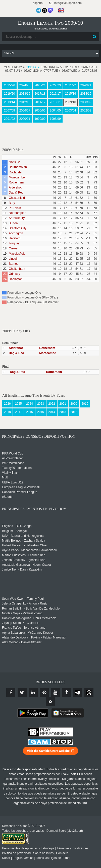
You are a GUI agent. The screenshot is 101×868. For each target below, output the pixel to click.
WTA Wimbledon (13, 463)
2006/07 (25, 110)
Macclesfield (17, 254)
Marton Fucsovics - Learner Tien (24, 555)
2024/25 (25, 85)
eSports (7, 497)
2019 (85, 404)
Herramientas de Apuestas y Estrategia (28, 848)
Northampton (17, 213)
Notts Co (15, 162)
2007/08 (9, 110)
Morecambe (17, 177)
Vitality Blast (10, 473)
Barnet (13, 264)
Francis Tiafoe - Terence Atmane (24, 628)
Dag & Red (16, 193)
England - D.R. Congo (17, 526)
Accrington (16, 233)
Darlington (16, 279)
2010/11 (55, 102)
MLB (5, 477)
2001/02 (9, 119)
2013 (63, 412)
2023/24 (40, 85)
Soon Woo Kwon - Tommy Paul (23, 599)
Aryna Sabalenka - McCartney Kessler (28, 633)
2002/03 (86, 110)
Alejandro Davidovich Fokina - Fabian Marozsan (34, 637)
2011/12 (40, 102)
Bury (12, 203)
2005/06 (40, 110)
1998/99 (55, 119)
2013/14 (9, 102)
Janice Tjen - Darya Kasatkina (22, 570)
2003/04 (70, 110)
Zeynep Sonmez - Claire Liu (21, 623)
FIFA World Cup (13, 454)
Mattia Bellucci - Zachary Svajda (23, 541)
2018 (7, 412)
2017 (18, 412)
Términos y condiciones (73, 848)
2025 (18, 404)
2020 (74, 404)
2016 (30, 412)
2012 (74, 412)
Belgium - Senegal (14, 531)
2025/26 (9, 85)
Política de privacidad (16, 853)
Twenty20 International (17, 468)
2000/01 (25, 119)
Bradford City (18, 228)
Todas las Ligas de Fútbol (53, 858)
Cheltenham (17, 269)
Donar (6, 858)
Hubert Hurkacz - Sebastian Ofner (25, 545)
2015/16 (70, 94)
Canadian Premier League (20, 492)
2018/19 (25, 94)
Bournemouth (18, 167)
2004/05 (55, 110)
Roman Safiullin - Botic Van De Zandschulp (31, 609)
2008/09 (86, 102)
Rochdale (15, 172)
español (38, 3)
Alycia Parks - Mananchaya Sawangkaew (30, 550)
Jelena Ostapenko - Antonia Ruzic (25, 603)
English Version (23, 858)
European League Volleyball (21, 487)
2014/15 (86, 94)
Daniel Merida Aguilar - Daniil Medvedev (29, 618)
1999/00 (40, 119)
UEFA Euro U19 (13, 482)
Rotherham (16, 182)
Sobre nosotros (43, 853)
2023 (41, 404)
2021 (63, 404)
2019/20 (9, 94)
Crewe (13, 248)
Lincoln (14, 259)
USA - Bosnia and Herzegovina (23, 536)
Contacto (62, 853)
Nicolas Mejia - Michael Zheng (22, 613)
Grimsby (14, 274)
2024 (30, 404)
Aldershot (15, 187)
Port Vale (15, 208)
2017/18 (40, 94)
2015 (41, 412)
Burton (13, 223)
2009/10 (70, 102)
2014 (52, 412)
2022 (52, 404)
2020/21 (86, 85)
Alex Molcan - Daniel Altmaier (22, 642)
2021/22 (70, 85)
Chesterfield (17, 198)
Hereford (15, 238)
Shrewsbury (17, 218)
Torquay (14, 243)
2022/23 (55, 85)
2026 (7, 404)
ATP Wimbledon (13, 458)
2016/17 (55, 94)
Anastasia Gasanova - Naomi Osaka (26, 565)
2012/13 (25, 102)
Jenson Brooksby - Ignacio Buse (24, 560)
